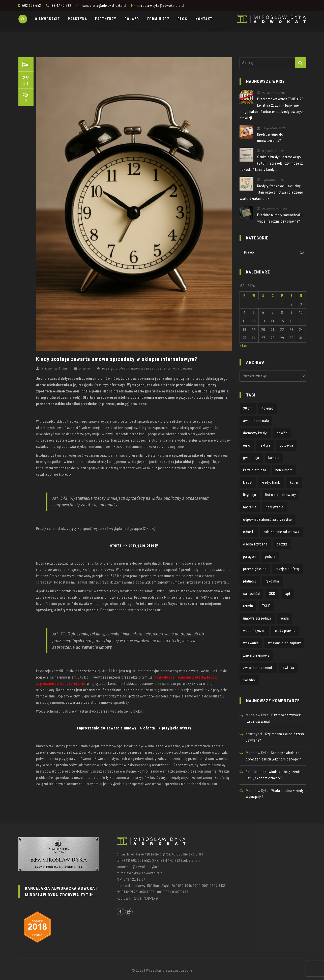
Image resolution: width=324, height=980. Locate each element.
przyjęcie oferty (115, 368)
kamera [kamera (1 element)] (274, 458)
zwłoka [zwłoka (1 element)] (288, 668)
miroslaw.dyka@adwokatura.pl (161, 6)
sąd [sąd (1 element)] (287, 594)
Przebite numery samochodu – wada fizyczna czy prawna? (281, 218)
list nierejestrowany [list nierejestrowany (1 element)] (281, 495)
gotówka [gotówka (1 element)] (286, 445)
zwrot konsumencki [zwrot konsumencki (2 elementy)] (258, 668)
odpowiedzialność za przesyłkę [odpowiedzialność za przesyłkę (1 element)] (268, 519)
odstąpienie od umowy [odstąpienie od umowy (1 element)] (281, 532)
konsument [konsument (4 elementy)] (284, 470)
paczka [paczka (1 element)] (282, 544)
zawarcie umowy (178, 368)
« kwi (243, 346)
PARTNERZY (106, 19)
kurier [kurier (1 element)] (294, 482)
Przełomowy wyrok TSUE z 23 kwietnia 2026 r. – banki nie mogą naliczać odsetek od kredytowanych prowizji (272, 109)
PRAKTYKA (77, 19)
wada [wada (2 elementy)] (285, 618)
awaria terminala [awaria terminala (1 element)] (256, 421)
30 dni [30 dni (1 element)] (248, 408)
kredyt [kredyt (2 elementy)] (248, 482)
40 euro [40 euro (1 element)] (268, 408)
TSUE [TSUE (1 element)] (266, 606)
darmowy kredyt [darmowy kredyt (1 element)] (255, 433)
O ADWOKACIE (47, 19)
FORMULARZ (158, 19)
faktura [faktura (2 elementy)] (265, 445)
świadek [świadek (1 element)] (249, 680)
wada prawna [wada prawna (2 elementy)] (285, 631)
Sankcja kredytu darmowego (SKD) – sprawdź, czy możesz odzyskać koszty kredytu (271, 163)
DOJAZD (132, 19)
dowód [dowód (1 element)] (282, 433)
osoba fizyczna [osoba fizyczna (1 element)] (255, 544)
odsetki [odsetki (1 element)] (249, 532)
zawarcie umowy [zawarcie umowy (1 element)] (256, 655)
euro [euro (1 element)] (247, 445)
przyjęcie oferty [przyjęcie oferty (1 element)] (288, 569)
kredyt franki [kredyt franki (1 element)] (271, 482)
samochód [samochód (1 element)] (251, 594)
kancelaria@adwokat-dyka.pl (104, 6)
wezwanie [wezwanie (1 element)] (251, 643)
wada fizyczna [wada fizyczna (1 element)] (254, 631)
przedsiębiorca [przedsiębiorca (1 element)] (255, 569)
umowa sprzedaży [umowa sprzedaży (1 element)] (257, 618)
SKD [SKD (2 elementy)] (272, 594)
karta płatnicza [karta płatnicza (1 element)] (255, 470)
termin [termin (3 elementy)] (248, 606)
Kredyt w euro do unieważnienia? (270, 137)
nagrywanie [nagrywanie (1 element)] (275, 507)
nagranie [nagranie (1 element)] (250, 507)
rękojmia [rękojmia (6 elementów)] (272, 581)
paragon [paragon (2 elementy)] (249, 557)
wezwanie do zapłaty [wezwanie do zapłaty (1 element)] (285, 643)
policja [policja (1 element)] (270, 557)
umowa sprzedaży (146, 368)
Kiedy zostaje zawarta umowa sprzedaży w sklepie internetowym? (117, 359)
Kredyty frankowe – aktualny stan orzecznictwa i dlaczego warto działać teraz (271, 192)
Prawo (85, 368)
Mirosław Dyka (54, 368)
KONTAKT (204, 19)
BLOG (182, 19)
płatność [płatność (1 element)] (250, 581)
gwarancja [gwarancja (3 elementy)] (251, 458)
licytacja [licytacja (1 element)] (250, 495)
